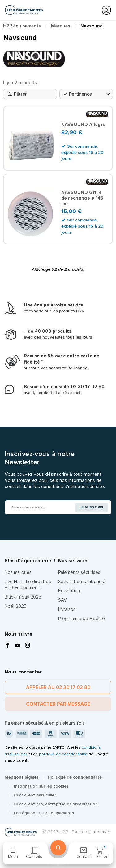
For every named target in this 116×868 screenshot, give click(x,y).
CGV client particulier (35, 795)
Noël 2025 (16, 606)
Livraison (67, 609)
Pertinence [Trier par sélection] (80, 94)
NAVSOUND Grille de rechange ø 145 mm (82, 198)
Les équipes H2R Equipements (44, 813)
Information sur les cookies (41, 786)
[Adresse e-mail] (40, 507)
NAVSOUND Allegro (84, 125)
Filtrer (17, 94)
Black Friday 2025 (23, 597)
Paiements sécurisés (79, 572)
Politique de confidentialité (75, 777)
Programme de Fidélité (82, 619)
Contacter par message (58, 704)
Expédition (69, 591)
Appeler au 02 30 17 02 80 (58, 687)
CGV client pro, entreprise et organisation (56, 804)
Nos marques (18, 572)
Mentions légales (22, 777)
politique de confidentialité (63, 754)
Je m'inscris (92, 507)
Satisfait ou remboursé (82, 582)
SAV (62, 600)
